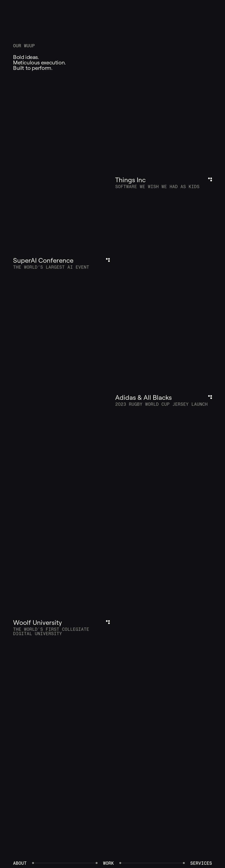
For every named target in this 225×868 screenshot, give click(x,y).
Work (108, 863)
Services (201, 863)
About (20, 863)
